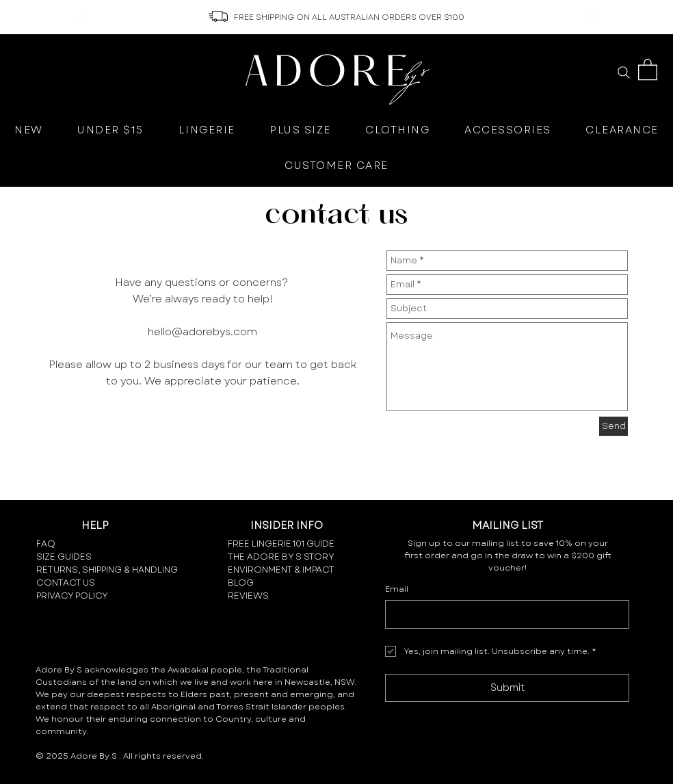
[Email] (503, 614)
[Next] (592, 17)
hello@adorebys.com (202, 332)
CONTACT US (66, 583)
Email (397, 589)
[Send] (613, 426)
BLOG (241, 583)
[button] (648, 69)
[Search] (623, 73)
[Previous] (81, 17)
